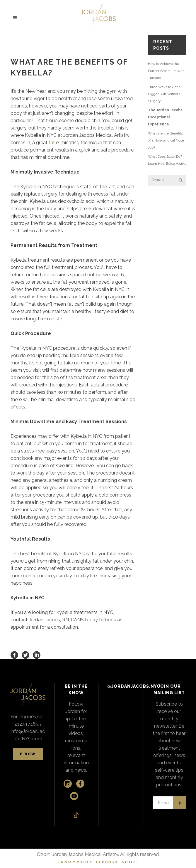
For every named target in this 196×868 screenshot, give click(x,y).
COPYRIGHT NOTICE (117, 862)
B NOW (28, 754)
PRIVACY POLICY (75, 862)
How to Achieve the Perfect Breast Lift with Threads (166, 71)
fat (52, 143)
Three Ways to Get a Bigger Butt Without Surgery (164, 94)
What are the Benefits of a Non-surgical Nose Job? (166, 140)
